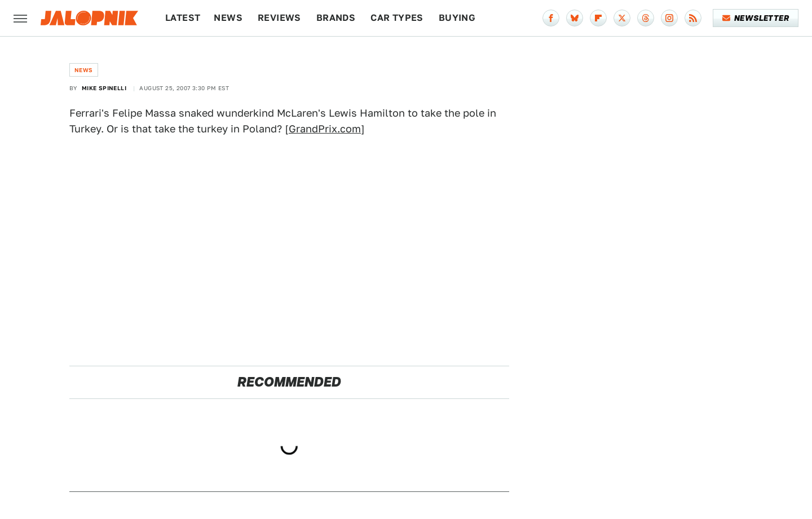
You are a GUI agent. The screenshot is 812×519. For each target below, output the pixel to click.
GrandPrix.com (325, 129)
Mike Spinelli (104, 88)
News (228, 18)
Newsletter (756, 18)
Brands (336, 18)
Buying (457, 18)
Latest (183, 18)
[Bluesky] (575, 18)
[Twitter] (622, 18)
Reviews (279, 18)
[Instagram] (669, 18)
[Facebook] (551, 18)
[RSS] (693, 18)
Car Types (397, 18)
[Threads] (646, 18)
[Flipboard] (598, 18)
